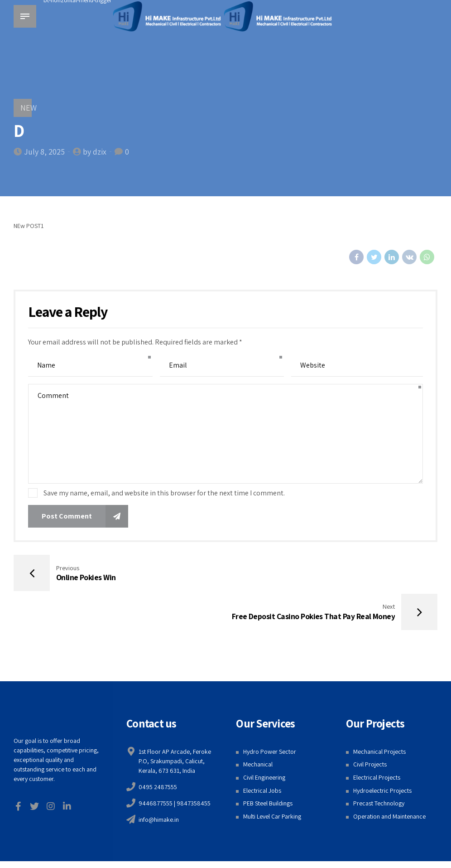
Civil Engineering (264, 740)
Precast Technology (379, 766)
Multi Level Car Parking (272, 779)
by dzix (95, 152)
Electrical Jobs (262, 753)
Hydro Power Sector (270, 714)
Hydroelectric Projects (382, 753)
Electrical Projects (377, 740)
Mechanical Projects (379, 714)
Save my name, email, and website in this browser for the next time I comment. (164, 493)
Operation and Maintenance (389, 779)
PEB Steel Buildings (268, 766)
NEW (29, 108)
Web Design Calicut (302, 837)
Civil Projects (370, 727)
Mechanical (258, 727)
